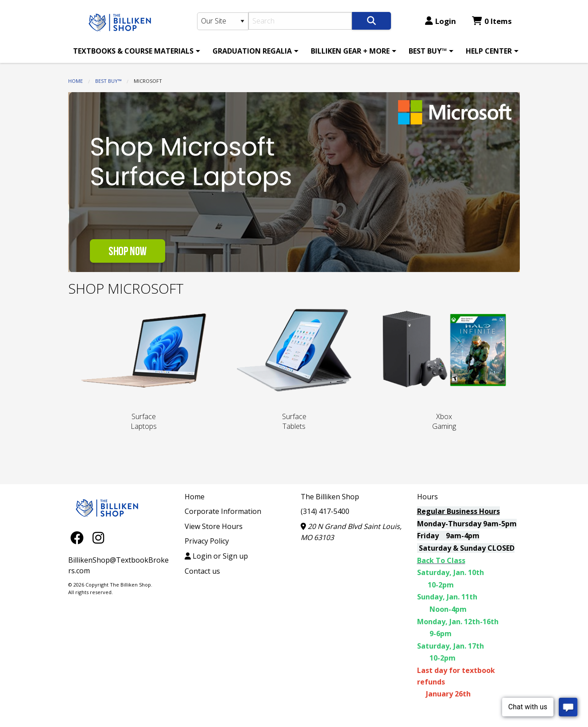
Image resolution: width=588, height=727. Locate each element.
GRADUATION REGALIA (252, 51)
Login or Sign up (216, 556)
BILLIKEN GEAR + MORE (350, 51)
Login (441, 21)
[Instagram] (98, 538)
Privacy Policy (207, 541)
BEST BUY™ (428, 51)
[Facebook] (79, 538)
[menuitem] (135, 51)
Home (75, 81)
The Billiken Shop (330, 497)
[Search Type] (223, 21)
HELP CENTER (489, 51)
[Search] (300, 21)
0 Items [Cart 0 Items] (492, 21)
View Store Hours (214, 526)
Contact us (202, 571)
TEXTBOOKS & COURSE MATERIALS (133, 51)
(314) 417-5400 (325, 511)
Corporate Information (223, 511)
